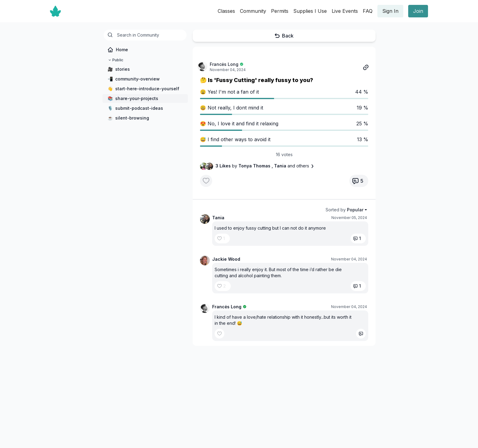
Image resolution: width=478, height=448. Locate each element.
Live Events (345, 11)
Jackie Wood (226, 259)
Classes (226, 11)
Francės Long (224, 64)
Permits (280, 11)
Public (115, 60)
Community (253, 11)
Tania (218, 218)
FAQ (368, 11)
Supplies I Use (310, 11)
